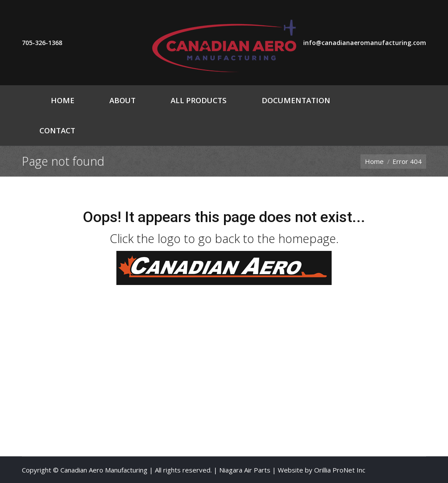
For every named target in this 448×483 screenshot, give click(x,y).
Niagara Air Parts (245, 470)
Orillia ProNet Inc (340, 470)
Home (374, 161)
